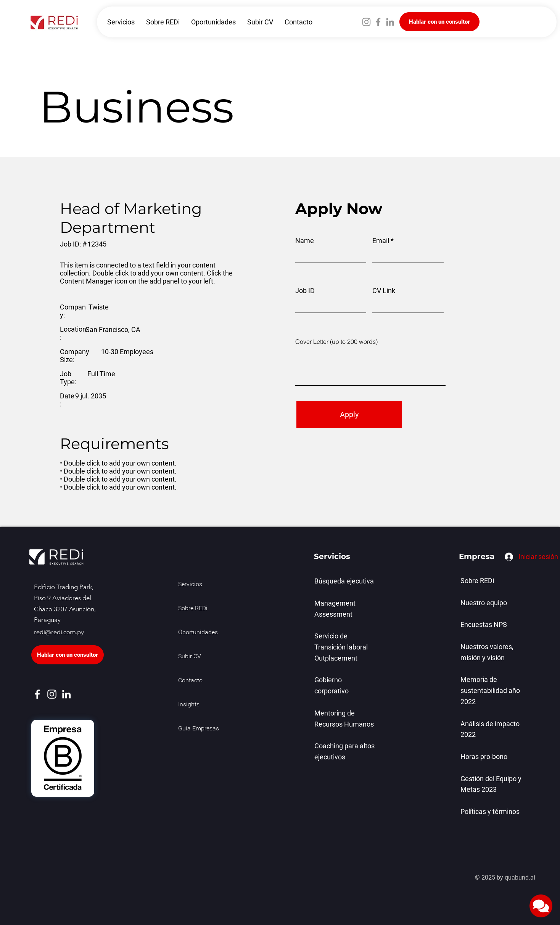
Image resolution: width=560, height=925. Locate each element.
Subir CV (190, 657)
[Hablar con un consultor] (439, 22)
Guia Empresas (195, 729)
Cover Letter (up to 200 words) (336, 342)
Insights (189, 705)
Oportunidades (195, 633)
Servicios (190, 585)
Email (381, 241)
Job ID (305, 291)
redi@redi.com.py (59, 632)
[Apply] (349, 414)
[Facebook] (378, 22)
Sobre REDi (193, 609)
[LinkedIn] (390, 22)
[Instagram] (366, 22)
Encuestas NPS (484, 624)
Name (305, 241)
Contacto (190, 681)
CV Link (384, 291)
